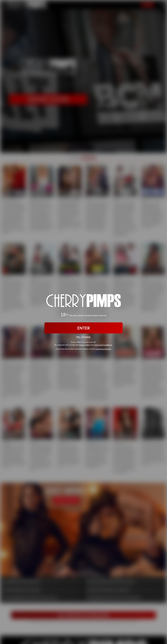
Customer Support (103, 349)
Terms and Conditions (103, 345)
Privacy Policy (85, 345)
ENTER (84, 328)
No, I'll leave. (84, 337)
